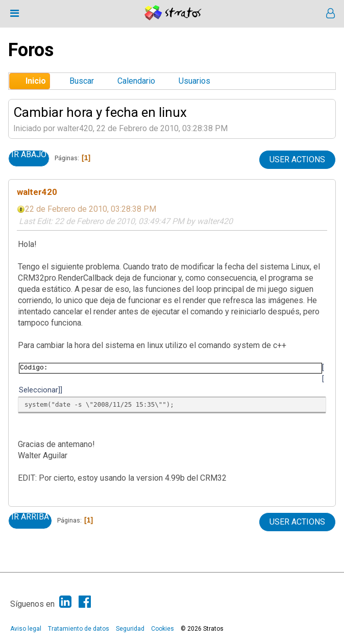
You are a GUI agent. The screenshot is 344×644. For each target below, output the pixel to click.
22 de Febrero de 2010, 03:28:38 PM (91, 209)
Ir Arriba (30, 517)
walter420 (37, 192)
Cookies (163, 629)
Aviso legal (26, 629)
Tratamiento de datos (79, 629)
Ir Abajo (29, 155)
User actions (297, 159)
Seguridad (130, 629)
